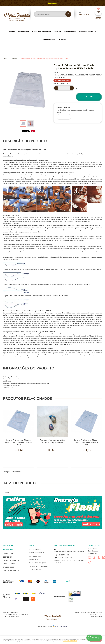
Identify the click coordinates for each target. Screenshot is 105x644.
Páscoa (6, 492)
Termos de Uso (35, 570)
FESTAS (12, 32)
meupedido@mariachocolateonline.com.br (69, 552)
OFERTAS (62, 39)
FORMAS (58, 32)
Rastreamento (35, 549)
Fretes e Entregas (36, 553)
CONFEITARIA (24, 32)
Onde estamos (9, 564)
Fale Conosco (9, 567)
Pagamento (33, 559)
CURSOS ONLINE (49, 39)
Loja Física (8, 557)
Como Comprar (35, 556)
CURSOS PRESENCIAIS (87, 32)
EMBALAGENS (70, 32)
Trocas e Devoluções (37, 563)
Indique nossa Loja (11, 560)
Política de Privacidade (38, 566)
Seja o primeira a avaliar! (62, 83)
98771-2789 (64, 555)
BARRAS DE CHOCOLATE (42, 32)
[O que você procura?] (68, 14)
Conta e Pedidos (82, 15)
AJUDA (31, 546)
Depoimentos (52, 3)
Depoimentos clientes (12, 570)
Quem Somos (8, 554)
